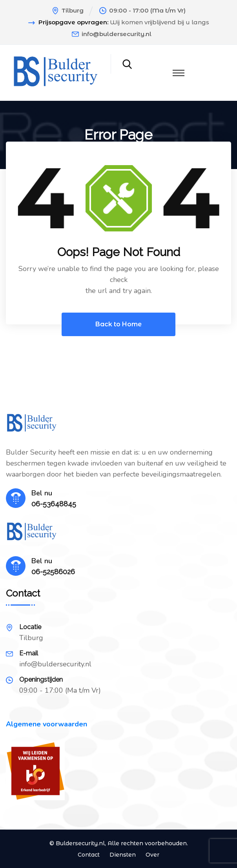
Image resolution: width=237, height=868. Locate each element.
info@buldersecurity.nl (117, 34)
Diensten (123, 855)
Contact (89, 855)
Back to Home (118, 324)
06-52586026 (53, 572)
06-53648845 (54, 504)
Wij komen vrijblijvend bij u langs (160, 22)
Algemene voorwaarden (46, 724)
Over (152, 855)
